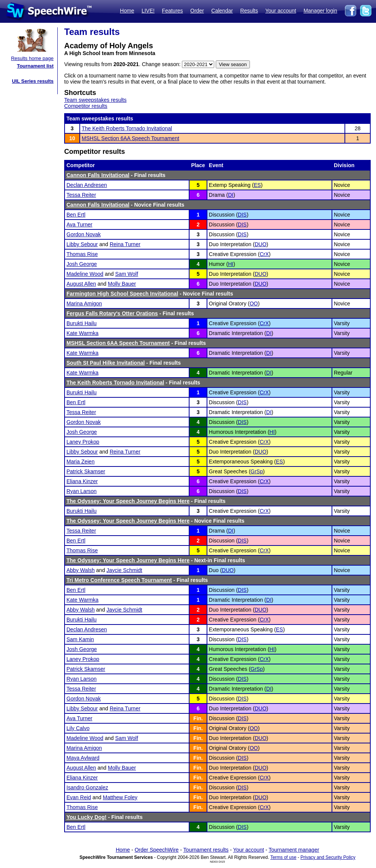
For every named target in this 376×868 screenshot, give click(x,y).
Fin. (198, 718)
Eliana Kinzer (82, 481)
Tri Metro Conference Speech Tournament (119, 580)
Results (249, 11)
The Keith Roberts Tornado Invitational (127, 128)
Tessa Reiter (81, 195)
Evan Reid (79, 797)
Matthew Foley (120, 797)
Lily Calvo (78, 728)
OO (254, 304)
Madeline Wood (85, 274)
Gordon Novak (84, 234)
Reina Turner (125, 244)
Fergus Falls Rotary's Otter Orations (112, 313)
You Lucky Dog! (87, 817)
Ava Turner (79, 225)
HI (231, 264)
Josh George (82, 264)
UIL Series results (33, 81)
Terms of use (284, 857)
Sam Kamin (80, 639)
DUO (260, 244)
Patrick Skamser (86, 471)
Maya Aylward (83, 758)
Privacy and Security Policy (328, 857)
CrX (264, 254)
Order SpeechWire (156, 850)
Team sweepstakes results (95, 100)
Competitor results (86, 106)
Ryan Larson (81, 491)
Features (172, 11)
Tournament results (206, 850)
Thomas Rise (82, 254)
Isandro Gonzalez (87, 787)
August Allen (81, 284)
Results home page (32, 58)
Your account (280, 11)
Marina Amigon (84, 304)
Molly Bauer (122, 284)
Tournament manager (294, 850)
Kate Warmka (82, 333)
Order (197, 11)
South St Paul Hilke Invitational (106, 363)
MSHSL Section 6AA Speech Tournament (130, 138)
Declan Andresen (87, 185)
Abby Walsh (81, 570)
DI (231, 195)
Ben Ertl (76, 215)
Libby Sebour (82, 244)
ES (257, 185)
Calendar (222, 11)
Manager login (320, 11)
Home (127, 11)
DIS (242, 215)
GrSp (257, 471)
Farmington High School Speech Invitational (122, 294)
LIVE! (148, 11)
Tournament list (35, 66)
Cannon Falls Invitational (98, 175)
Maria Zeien (81, 462)
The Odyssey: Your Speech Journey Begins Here (128, 501)
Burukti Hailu (81, 323)
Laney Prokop (83, 442)
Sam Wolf (126, 274)
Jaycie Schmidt (124, 570)
